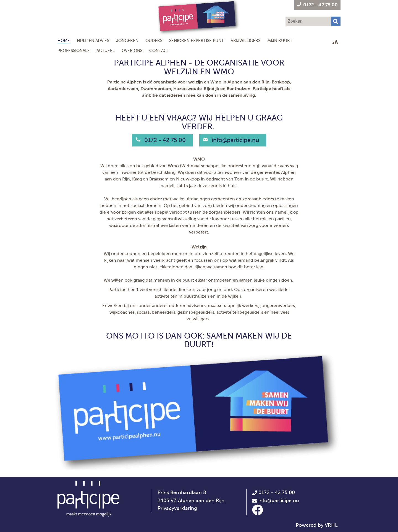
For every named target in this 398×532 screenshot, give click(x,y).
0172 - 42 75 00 (165, 140)
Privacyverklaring (177, 508)
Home (64, 40)
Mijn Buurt (280, 40)
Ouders (154, 40)
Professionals (74, 50)
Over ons (132, 50)
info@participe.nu (235, 140)
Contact (159, 50)
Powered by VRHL (317, 525)
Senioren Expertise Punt (197, 40)
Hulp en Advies (93, 40)
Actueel (106, 50)
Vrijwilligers (246, 40)
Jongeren (127, 40)
